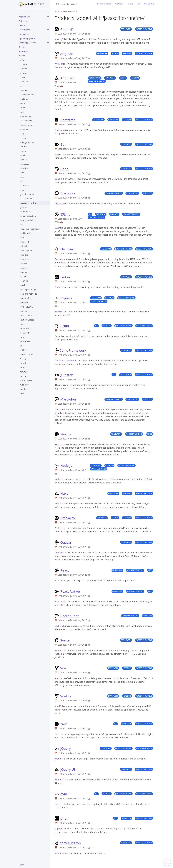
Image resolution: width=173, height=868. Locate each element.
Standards (23, 51)
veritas (23, 367)
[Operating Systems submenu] (48, 38)
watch (23, 376)
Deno (64, 169)
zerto (23, 393)
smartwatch (26, 328)
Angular (66, 54)
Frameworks (24, 30)
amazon (24, 69)
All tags (22, 56)
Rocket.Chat (70, 616)
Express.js (60, 312)
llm (22, 225)
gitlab (23, 155)
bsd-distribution (28, 95)
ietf (22, 181)
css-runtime (26, 116)
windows (24, 389)
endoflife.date (34, 4)
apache (24, 73)
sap (22, 324)
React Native (70, 591)
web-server (25, 385)
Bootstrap (68, 120)
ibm (22, 177)
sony (23, 337)
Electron (67, 249)
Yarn (64, 724)
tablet (23, 350)
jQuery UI (68, 769)
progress (24, 302)
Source (130, 4)
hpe (22, 173)
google (24, 160)
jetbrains (24, 207)
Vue (63, 668)
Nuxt (64, 493)
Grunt (65, 326)
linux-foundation (28, 220)
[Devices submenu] (48, 25)
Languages (24, 34)
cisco (23, 103)
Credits (21, 865)
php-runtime (26, 298)
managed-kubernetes (30, 229)
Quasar (66, 542)
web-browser (26, 380)
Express (66, 298)
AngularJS (68, 78)
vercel (23, 363)
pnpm (65, 818)
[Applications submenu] (48, 17)
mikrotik (24, 246)
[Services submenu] (48, 47)
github (23, 151)
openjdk (24, 281)
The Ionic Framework (65, 361)
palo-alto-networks (29, 294)
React (65, 570)
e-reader (24, 129)
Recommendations (104, 4)
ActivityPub (74, 413)
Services (22, 47)
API (139, 4)
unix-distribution (28, 354)
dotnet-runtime (27, 125)
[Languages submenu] (48, 34)
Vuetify (66, 696)
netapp (24, 268)
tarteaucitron (71, 843)
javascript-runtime (29, 203)
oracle (23, 285)
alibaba (24, 64)
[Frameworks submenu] (48, 30)
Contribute (119, 4)
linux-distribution (28, 216)
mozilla (24, 264)
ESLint (65, 214)
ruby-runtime (26, 315)
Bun (63, 144)
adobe (23, 60)
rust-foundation (27, 320)
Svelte (65, 640)
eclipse (23, 134)
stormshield (26, 341)
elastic (23, 138)
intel (22, 190)
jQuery (65, 748)
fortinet (24, 147)
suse (22, 346)
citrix (23, 108)
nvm (64, 794)
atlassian (24, 82)
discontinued (26, 121)
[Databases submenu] (48, 21)
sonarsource (26, 333)
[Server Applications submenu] (48, 43)
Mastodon (68, 399)
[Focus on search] (167, 862)
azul (22, 86)
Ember (65, 277)
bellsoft (24, 90)
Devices (22, 25)
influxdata (25, 186)
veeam (23, 359)
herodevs (25, 168)
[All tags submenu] (48, 56)
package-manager (28, 289)
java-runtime (26, 199)
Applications (24, 17)
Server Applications (27, 43)
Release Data (149, 4)
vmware (24, 372)
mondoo (24, 255)
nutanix (24, 272)
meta (23, 238)
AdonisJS (67, 29)
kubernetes (25, 212)
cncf (22, 112)
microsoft (25, 242)
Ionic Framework (73, 350)
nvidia (23, 277)
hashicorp (25, 164)
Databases (23, 21)
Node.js (66, 466)
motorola (25, 259)
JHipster (66, 375)
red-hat (24, 311)
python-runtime (27, 307)
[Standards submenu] (48, 51)
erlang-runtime (27, 142)
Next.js (66, 434)
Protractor (68, 518)
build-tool (25, 99)
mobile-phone (27, 251)
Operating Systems (27, 38)
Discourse (68, 193)
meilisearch (25, 233)
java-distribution (28, 194)
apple (23, 77)
